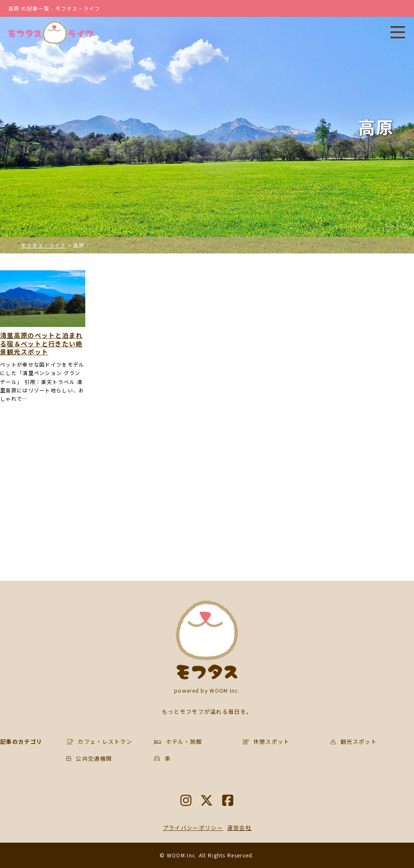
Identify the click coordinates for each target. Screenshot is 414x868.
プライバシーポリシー (193, 828)
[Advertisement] (133, 496)
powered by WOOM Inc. (207, 690)
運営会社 (239, 828)
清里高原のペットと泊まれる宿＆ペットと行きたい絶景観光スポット (41, 344)
